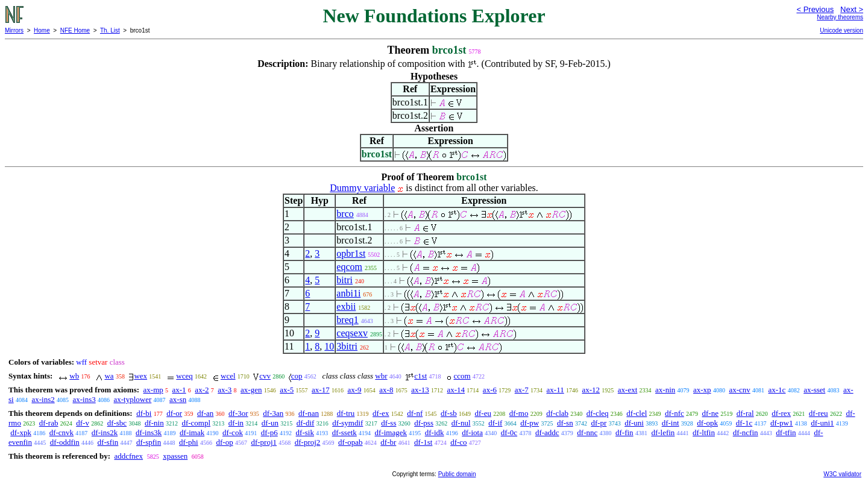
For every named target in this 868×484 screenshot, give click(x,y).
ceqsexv (352, 333)
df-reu (819, 413)
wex (140, 376)
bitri (344, 280)
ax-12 (591, 390)
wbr (381, 376)
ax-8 (386, 390)
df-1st (423, 442)
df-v (83, 423)
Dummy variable (362, 188)
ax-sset (814, 390)
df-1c (744, 423)
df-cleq (598, 413)
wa (109, 376)
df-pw (530, 423)
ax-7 (522, 390)
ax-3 (225, 390)
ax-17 (321, 390)
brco (345, 214)
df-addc (547, 432)
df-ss (388, 423)
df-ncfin (746, 432)
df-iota (472, 432)
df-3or (238, 413)
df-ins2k (105, 432)
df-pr (599, 423)
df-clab (557, 413)
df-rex (781, 413)
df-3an (273, 413)
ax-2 (202, 390)
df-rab (49, 423)
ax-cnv (739, 390)
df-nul (461, 423)
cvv (265, 376)
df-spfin (149, 442)
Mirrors (14, 30)
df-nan (309, 413)
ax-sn (178, 399)
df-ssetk (344, 432)
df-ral (745, 413)
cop (297, 376)
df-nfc (675, 413)
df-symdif (348, 423)
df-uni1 (822, 423)
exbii (346, 306)
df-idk (435, 432)
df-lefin (663, 432)
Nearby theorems (840, 17)
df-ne (710, 413)
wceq (184, 376)
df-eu (483, 413)
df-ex (381, 413)
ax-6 (490, 390)
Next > (852, 9)
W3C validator (842, 474)
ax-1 (179, 390)
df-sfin (108, 442)
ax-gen (251, 390)
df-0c (509, 432)
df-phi (189, 442)
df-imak (192, 432)
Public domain (457, 474)
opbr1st (351, 253)
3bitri (347, 346)
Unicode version (841, 30)
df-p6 (269, 432)
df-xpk (21, 432)
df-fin (624, 432)
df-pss (424, 423)
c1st (420, 376)
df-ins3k (149, 432)
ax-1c (777, 390)
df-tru (346, 413)
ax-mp (153, 390)
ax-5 (287, 390)
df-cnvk (61, 432)
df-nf (415, 413)
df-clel (637, 413)
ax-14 (456, 390)
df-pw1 (782, 423)
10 (329, 346)
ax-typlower (132, 399)
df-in (236, 423)
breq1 (347, 320)
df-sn (565, 423)
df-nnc (587, 432)
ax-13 (420, 390)
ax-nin (665, 390)
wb (74, 376)
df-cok (233, 432)
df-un (270, 423)
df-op (224, 442)
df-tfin (786, 432)
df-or (174, 413)
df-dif (306, 423)
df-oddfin (65, 442)
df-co (458, 442)
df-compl (196, 423)
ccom (462, 376)
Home (42, 30)
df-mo (519, 413)
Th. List (110, 30)
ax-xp (702, 390)
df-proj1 (264, 442)
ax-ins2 (43, 399)
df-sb (449, 413)
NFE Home (75, 30)
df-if (495, 423)
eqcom (349, 267)
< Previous (815, 9)
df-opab (350, 442)
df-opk (707, 423)
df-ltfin (704, 432)
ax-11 (555, 390)
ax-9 (354, 390)
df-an (205, 413)
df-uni (634, 423)
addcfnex (128, 456)
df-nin (154, 423)
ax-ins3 (84, 399)
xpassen (175, 456)
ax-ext (627, 390)
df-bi (144, 413)
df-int (671, 423)
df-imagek (391, 432)
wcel (228, 376)
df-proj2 (308, 442)
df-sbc (117, 423)
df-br (388, 442)
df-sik (305, 432)
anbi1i (348, 293)
